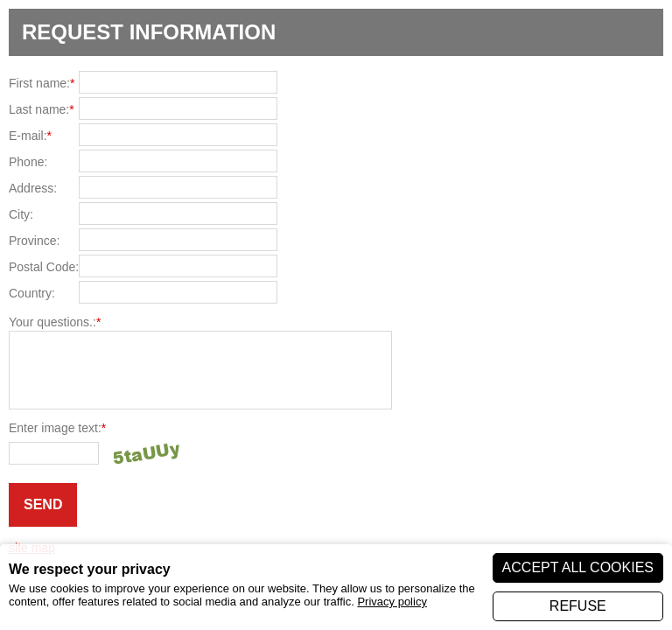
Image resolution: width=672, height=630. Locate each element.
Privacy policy (392, 602)
